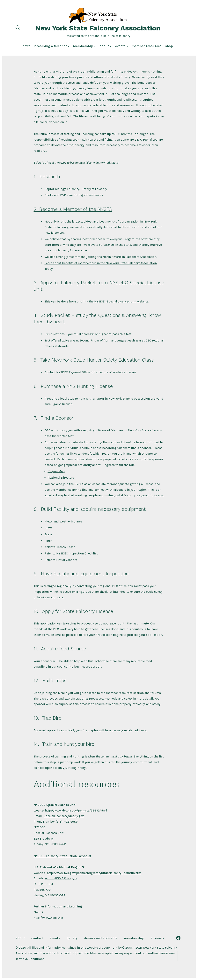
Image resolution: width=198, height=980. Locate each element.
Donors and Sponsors (101, 938)
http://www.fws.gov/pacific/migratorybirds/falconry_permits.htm (94, 873)
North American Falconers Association (129, 257)
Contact (37, 938)
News (27, 46)
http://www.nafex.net (48, 918)
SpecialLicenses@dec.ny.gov (64, 816)
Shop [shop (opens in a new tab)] (169, 46)
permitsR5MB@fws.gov (60, 878)
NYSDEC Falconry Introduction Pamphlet (62, 856)
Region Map (56, 471)
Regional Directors (61, 478)
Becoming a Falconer (52, 46)
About (106, 46)
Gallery (72, 938)
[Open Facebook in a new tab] (178, 938)
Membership (84, 46)
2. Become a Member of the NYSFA (73, 209)
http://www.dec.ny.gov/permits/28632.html (76, 810)
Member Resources (147, 46)
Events (122, 46)
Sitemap (157, 938)
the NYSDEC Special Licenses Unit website (119, 301)
